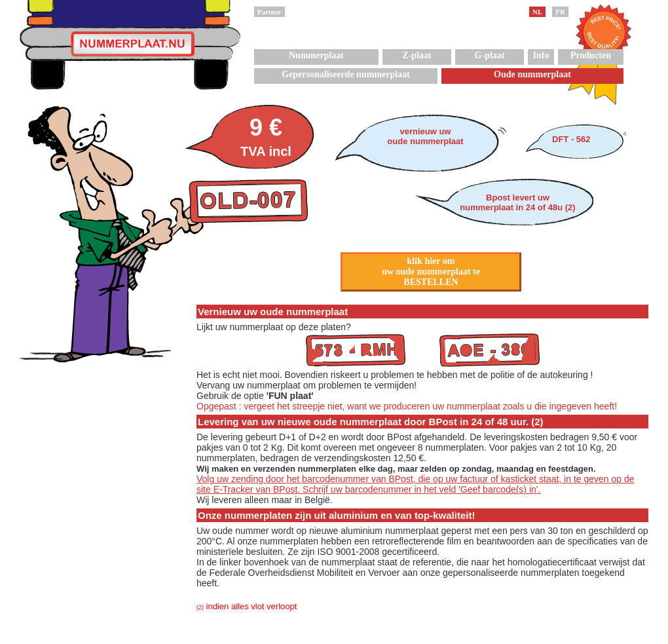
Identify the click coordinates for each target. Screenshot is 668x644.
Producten (591, 55)
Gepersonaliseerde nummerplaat (346, 74)
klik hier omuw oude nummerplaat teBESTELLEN (431, 272)
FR (560, 12)
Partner (269, 12)
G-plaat (490, 55)
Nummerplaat (316, 55)
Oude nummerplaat (532, 74)
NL (537, 12)
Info (541, 55)
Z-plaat (417, 55)
